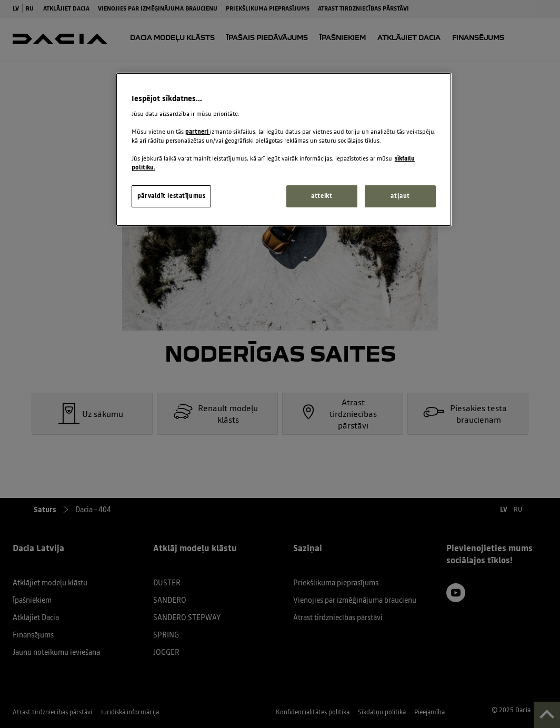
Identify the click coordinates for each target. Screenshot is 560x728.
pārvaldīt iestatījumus (172, 196)
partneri (198, 132)
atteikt (322, 196)
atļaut (400, 196)
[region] (284, 149)
